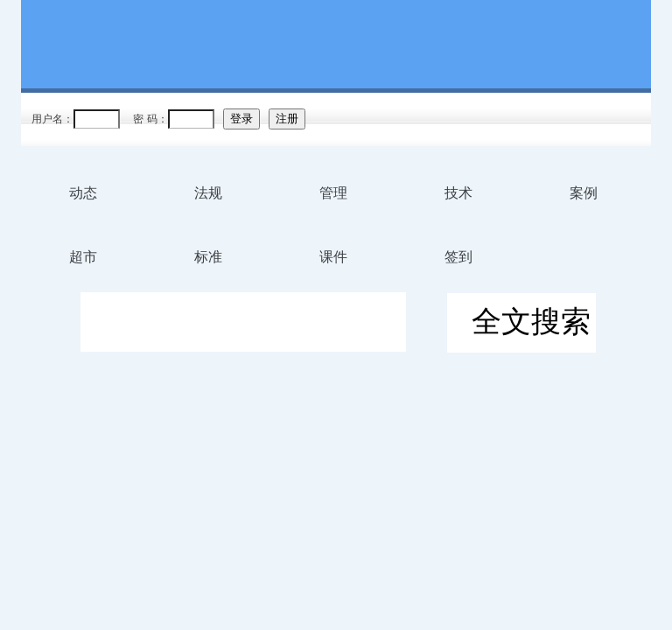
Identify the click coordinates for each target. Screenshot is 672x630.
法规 (208, 193)
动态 (83, 193)
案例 (584, 193)
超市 (83, 257)
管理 (333, 193)
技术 (458, 193)
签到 (458, 257)
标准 (208, 257)
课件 (333, 257)
